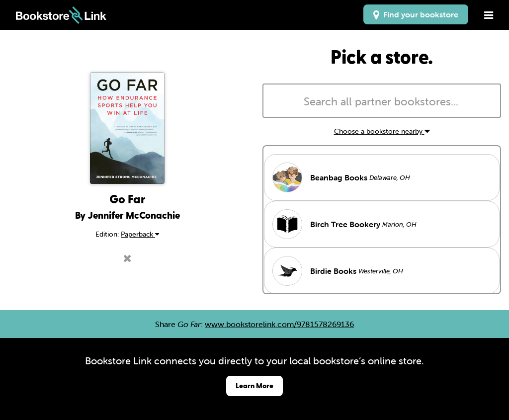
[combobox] (382, 101)
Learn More (254, 385)
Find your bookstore (416, 14)
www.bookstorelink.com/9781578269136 (279, 324)
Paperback (140, 234)
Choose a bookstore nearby (382, 131)
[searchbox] (382, 102)
